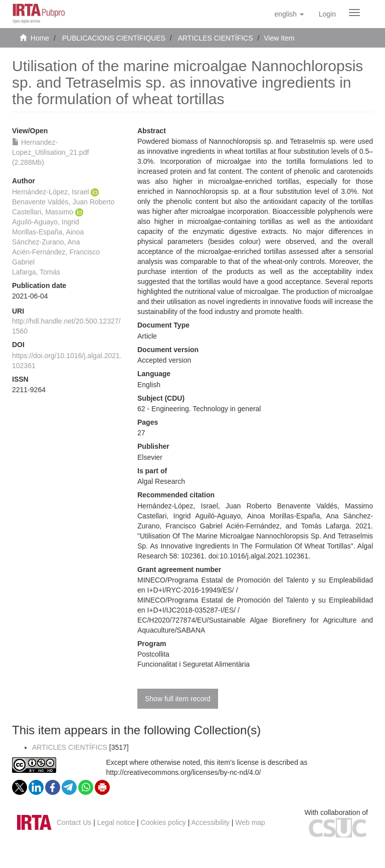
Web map (250, 822)
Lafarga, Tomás (36, 272)
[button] (289, 14)
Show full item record (178, 699)
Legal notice (116, 822)
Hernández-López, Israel (50, 192)
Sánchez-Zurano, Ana (46, 242)
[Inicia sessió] (327, 14)
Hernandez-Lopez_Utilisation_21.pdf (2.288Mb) (50, 152)
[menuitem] (327, 14)
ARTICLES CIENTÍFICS (216, 38)
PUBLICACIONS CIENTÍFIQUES (114, 38)
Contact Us (74, 822)
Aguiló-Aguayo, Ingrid (46, 222)
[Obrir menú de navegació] (354, 13)
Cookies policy (163, 822)
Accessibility (211, 822)
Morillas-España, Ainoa (48, 232)
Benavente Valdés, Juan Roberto (63, 202)
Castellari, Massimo (43, 212)
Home (40, 38)
